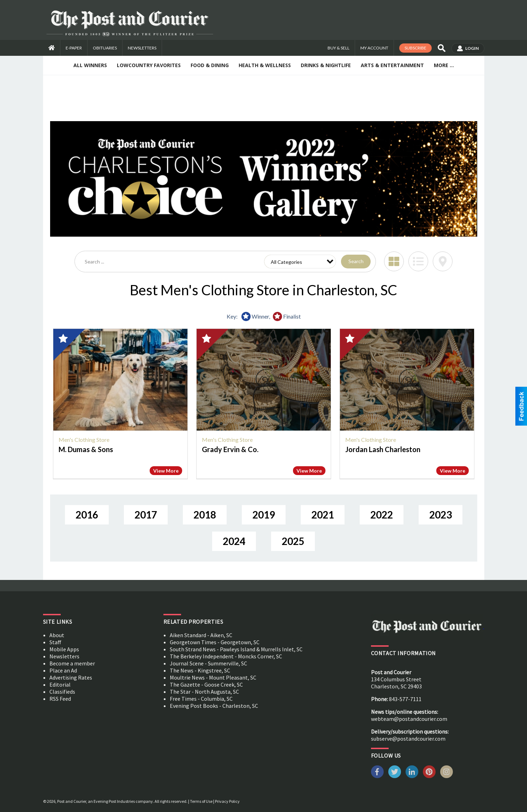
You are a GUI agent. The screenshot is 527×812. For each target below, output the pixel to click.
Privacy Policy (227, 801)
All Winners (90, 65)
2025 (293, 541)
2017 (146, 515)
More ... (444, 65)
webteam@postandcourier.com (409, 719)
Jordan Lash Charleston (383, 449)
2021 (323, 515)
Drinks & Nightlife (326, 65)
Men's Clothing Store (84, 440)
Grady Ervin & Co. (230, 449)
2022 (382, 515)
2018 (205, 515)
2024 (234, 541)
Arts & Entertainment (392, 65)
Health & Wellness (265, 65)
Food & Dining (210, 65)
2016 (87, 515)
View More (166, 471)
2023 (441, 515)
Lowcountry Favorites (149, 65)
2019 (264, 515)
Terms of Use (201, 801)
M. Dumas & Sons (86, 449)
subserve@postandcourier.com (408, 739)
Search (356, 261)
